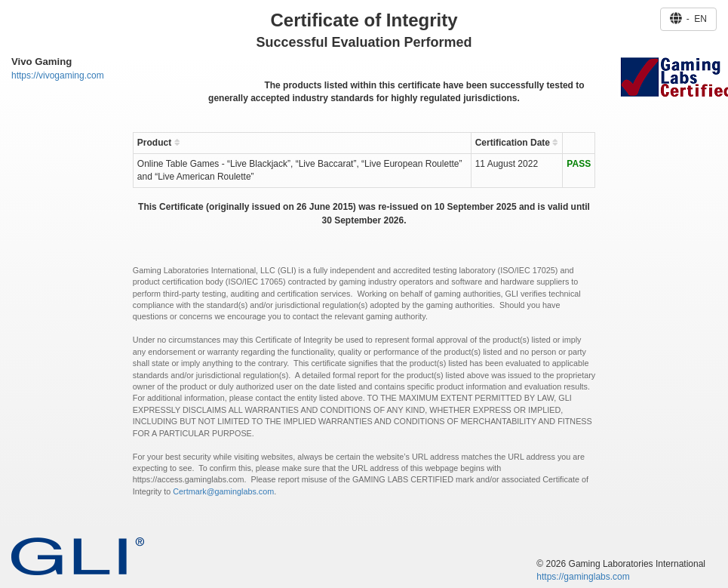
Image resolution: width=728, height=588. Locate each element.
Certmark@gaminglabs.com (223, 491)
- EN (688, 19)
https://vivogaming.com (58, 75)
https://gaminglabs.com (583, 577)
